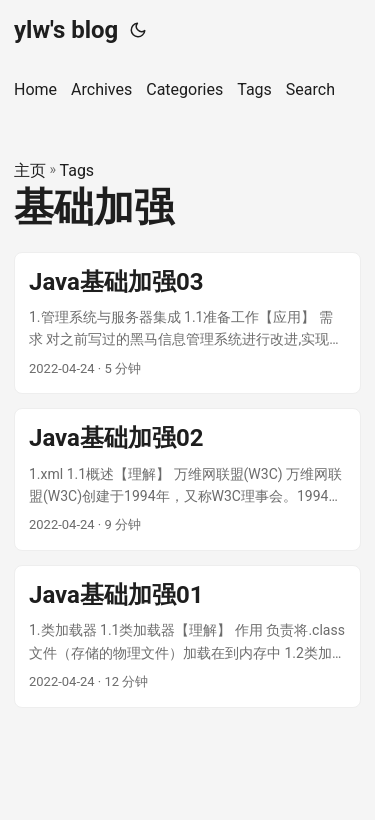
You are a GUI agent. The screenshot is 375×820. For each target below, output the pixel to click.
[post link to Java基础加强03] (187, 323)
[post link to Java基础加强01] (187, 636)
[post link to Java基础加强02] (187, 479)
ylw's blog (66, 30)
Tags (77, 170)
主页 (30, 170)
